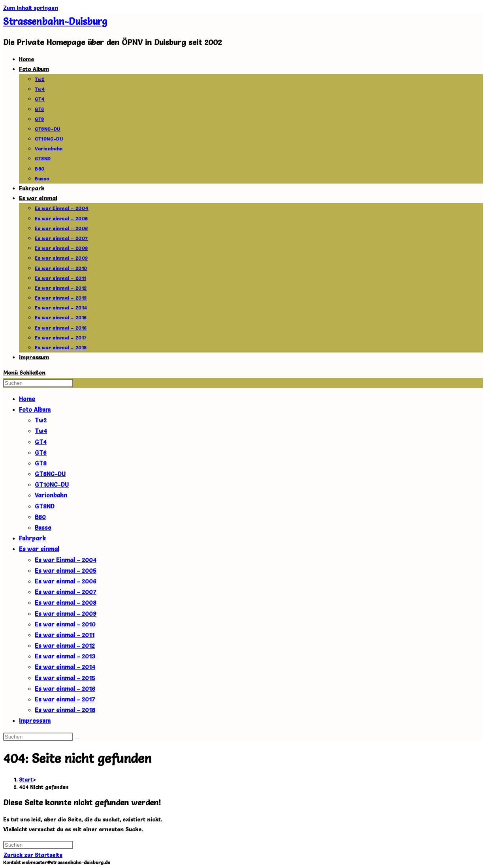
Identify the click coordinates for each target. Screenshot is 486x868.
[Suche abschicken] (77, 739)
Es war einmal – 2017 (65, 699)
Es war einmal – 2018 (65, 710)
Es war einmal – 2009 (66, 614)
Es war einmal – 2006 (66, 581)
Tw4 (41, 431)
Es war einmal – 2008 (66, 603)
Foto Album (35, 410)
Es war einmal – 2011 (65, 635)
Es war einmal (39, 549)
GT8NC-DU (50, 474)
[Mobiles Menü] (24, 373)
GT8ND (45, 506)
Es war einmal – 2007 (66, 592)
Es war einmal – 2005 (66, 571)
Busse (43, 528)
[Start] (26, 780)
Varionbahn (51, 495)
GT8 (41, 463)
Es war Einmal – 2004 (66, 560)
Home (27, 399)
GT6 (41, 453)
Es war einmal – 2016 (65, 689)
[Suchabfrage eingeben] (38, 383)
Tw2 (41, 420)
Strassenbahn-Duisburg (55, 22)
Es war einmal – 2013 (65, 656)
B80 (40, 517)
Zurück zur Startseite (33, 855)
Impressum (35, 721)
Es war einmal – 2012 (65, 646)
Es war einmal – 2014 (65, 667)
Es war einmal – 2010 (65, 624)
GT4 (41, 442)
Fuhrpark (32, 538)
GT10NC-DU (52, 485)
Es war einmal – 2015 (65, 678)
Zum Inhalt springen (31, 8)
